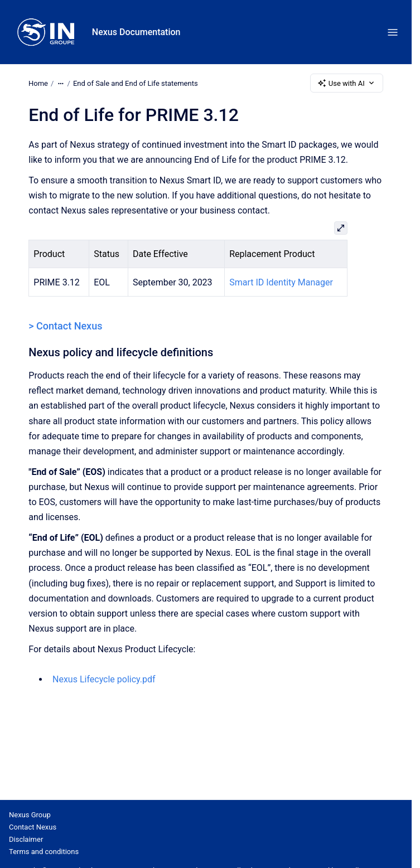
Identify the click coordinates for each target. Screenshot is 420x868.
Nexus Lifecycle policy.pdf (104, 679)
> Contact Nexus (65, 326)
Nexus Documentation (136, 32)
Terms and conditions (44, 852)
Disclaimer (26, 839)
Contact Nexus (33, 827)
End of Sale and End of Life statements (136, 83)
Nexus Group (30, 815)
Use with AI (347, 83)
